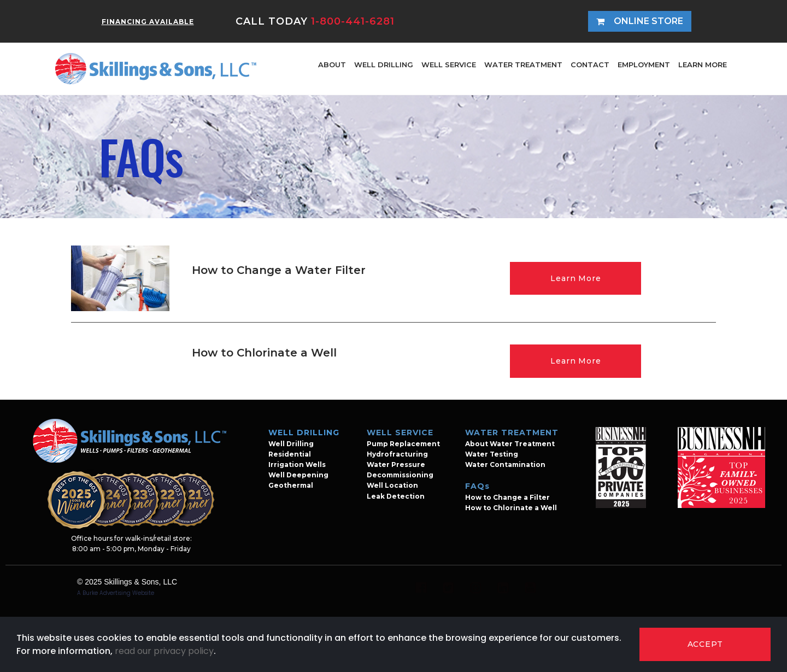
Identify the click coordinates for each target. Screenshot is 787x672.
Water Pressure (396, 464)
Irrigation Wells (297, 464)
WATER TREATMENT (523, 65)
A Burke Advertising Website (116, 593)
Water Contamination (505, 464)
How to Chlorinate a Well (511, 508)
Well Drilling (291, 444)
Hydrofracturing (397, 454)
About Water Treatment (510, 444)
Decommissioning (400, 475)
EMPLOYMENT (644, 65)
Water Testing (492, 454)
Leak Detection (396, 496)
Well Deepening (298, 475)
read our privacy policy (164, 651)
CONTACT (590, 65)
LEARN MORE (703, 65)
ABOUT (332, 65)
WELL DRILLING (384, 65)
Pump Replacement (403, 444)
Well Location (392, 485)
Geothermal (291, 485)
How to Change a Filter (507, 497)
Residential (290, 454)
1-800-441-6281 (353, 21)
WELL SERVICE (449, 65)
